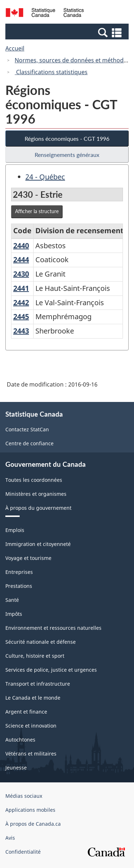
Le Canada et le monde (33, 698)
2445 (21, 316)
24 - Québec (45, 177)
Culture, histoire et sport (35, 656)
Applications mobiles (30, 810)
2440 (21, 246)
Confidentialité (23, 852)
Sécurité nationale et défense (41, 642)
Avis (10, 838)
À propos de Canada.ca (33, 824)
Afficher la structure (37, 211)
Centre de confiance (29, 443)
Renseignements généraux (67, 155)
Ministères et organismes (36, 494)
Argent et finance (26, 712)
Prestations (19, 586)
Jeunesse (16, 768)
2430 (21, 274)
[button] (68, 32)
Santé (12, 600)
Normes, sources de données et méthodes (72, 60)
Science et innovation (31, 726)
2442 (21, 303)
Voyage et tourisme (28, 558)
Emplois (15, 530)
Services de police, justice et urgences (51, 670)
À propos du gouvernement (38, 508)
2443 (21, 331)
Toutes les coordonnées (34, 480)
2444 (21, 260)
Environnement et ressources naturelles (53, 628)
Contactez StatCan (27, 429)
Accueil (15, 48)
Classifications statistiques (51, 72)
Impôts (14, 614)
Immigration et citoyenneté (38, 544)
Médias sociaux (24, 796)
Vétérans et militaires (31, 754)
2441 (21, 288)
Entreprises (19, 572)
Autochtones (20, 740)
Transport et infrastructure (38, 684)
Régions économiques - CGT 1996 (67, 138)
